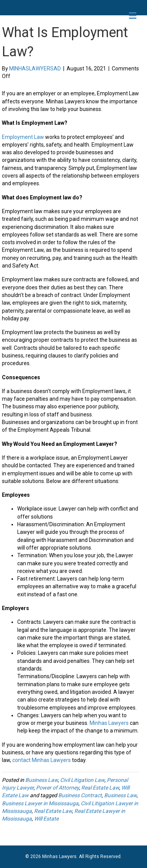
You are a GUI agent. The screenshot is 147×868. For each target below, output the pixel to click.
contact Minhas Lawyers (42, 760)
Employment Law (23, 137)
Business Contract (80, 795)
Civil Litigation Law (82, 780)
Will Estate (46, 819)
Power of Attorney (57, 788)
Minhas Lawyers (109, 723)
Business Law (42, 780)
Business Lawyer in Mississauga (40, 803)
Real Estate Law (100, 788)
